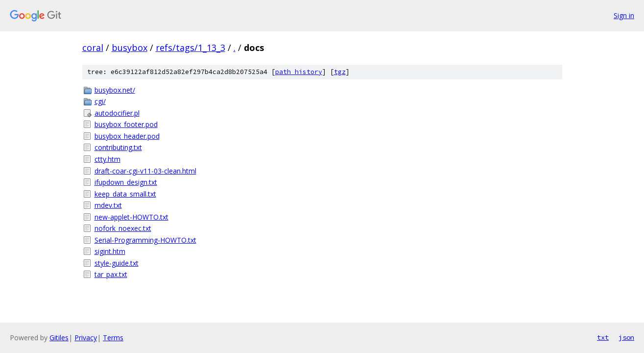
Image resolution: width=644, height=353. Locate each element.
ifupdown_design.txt (126, 182)
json (626, 337)
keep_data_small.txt (125, 194)
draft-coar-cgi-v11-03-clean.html (145, 171)
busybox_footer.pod (126, 124)
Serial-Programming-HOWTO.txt (145, 240)
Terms (113, 338)
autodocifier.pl (117, 113)
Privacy (86, 338)
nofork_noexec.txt (123, 228)
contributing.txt (118, 147)
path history (299, 72)
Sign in (624, 15)
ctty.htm (107, 159)
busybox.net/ (115, 90)
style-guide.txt (117, 263)
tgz (340, 72)
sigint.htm (110, 251)
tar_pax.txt (111, 274)
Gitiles (59, 338)
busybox (130, 48)
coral (93, 48)
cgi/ (100, 101)
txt (603, 337)
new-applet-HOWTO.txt (131, 217)
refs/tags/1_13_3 (191, 48)
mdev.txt (108, 205)
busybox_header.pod (127, 136)
